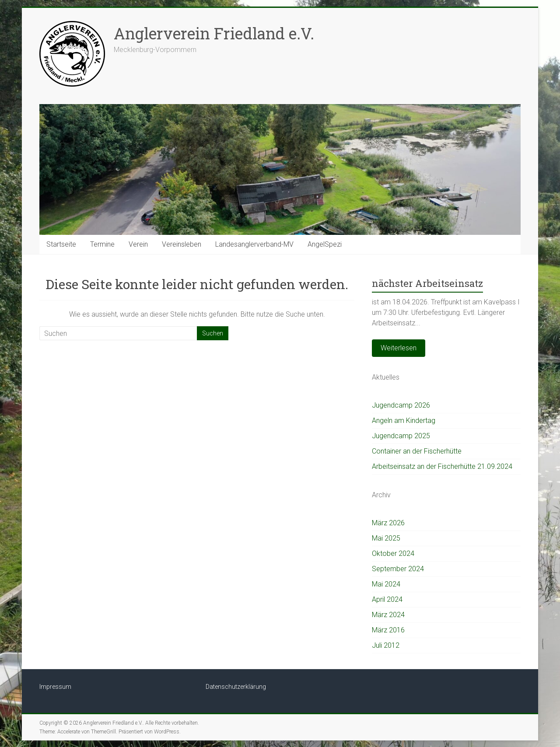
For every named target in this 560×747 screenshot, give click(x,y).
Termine (102, 244)
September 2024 (398, 569)
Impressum (55, 687)
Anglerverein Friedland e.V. (214, 33)
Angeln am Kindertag (404, 421)
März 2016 (388, 630)
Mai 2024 (386, 584)
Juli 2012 (386, 645)
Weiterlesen (399, 348)
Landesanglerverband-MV (254, 244)
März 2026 (388, 523)
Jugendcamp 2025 (401, 436)
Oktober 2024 (393, 553)
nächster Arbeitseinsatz (427, 283)
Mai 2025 (386, 538)
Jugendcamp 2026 (401, 405)
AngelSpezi (325, 244)
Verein (138, 244)
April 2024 (387, 599)
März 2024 (388, 615)
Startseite (61, 244)
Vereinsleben (182, 244)
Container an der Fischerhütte (417, 451)
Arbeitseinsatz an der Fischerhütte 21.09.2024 (442, 466)
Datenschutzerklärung (236, 687)
